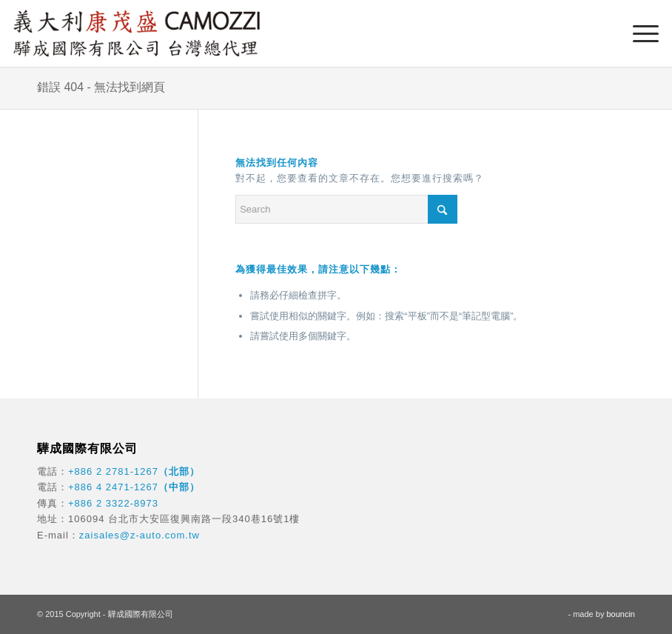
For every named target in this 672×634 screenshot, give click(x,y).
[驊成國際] (137, 33)
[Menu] (638, 33)
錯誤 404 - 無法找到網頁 (101, 87)
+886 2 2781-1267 (113, 471)
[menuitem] (638, 33)
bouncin (621, 614)
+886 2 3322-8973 (113, 503)
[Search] (346, 209)
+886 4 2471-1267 (113, 487)
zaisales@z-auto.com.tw (140, 535)
